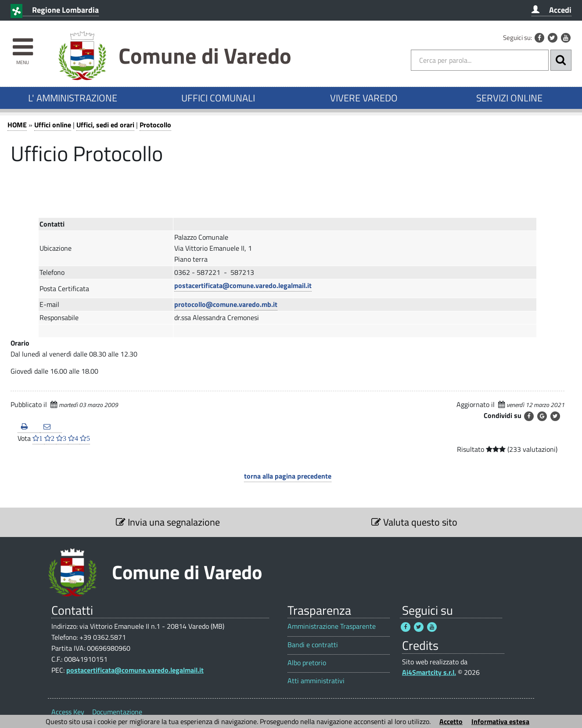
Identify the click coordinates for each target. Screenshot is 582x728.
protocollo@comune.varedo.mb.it (226, 304)
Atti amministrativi (316, 681)
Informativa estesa (500, 721)
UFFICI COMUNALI (218, 98)
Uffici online (53, 125)
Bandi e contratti (313, 645)
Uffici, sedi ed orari (105, 125)
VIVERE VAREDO (364, 98)
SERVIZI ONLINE (509, 98)
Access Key (68, 712)
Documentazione (117, 712)
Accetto (451, 721)
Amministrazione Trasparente (332, 626)
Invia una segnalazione (168, 522)
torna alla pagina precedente (288, 476)
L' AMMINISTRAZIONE (73, 98)
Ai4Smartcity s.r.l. (429, 672)
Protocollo (155, 125)
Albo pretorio (307, 663)
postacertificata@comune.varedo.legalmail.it (243, 285)
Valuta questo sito (414, 522)
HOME (17, 125)
